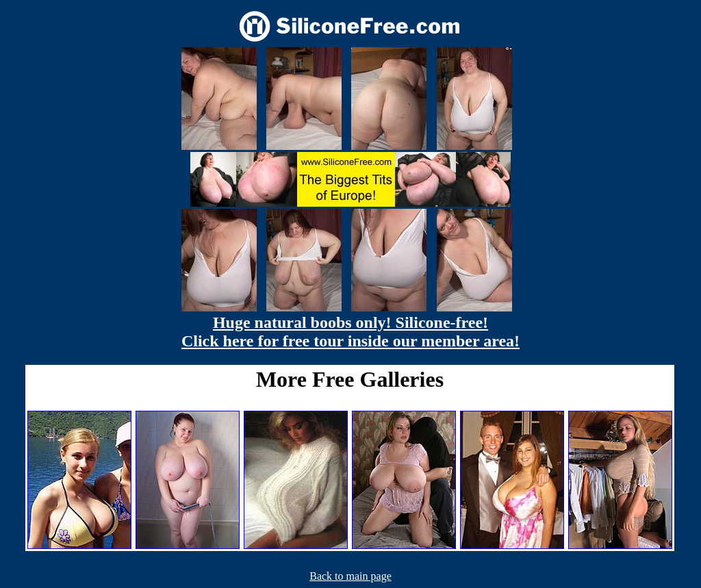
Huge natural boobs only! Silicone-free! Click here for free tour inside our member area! (350, 332)
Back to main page (350, 576)
